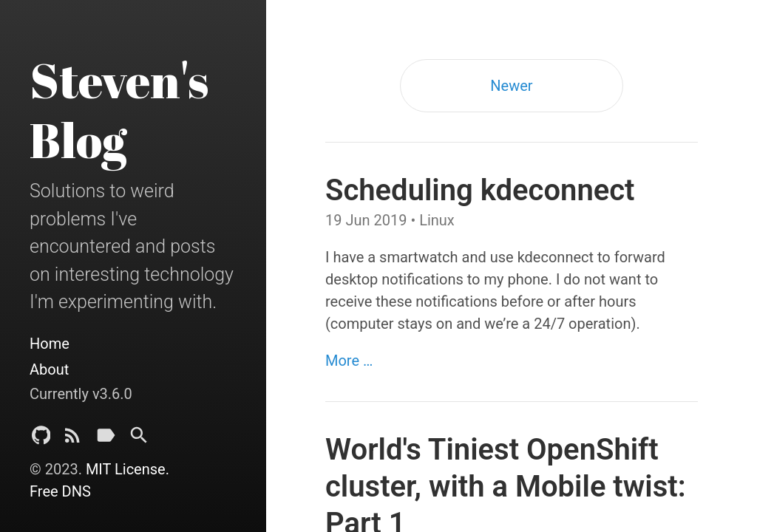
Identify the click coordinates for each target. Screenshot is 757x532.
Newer (511, 86)
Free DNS (60, 491)
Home (50, 344)
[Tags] (106, 439)
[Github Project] (41, 439)
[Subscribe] (72, 439)
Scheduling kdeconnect (480, 190)
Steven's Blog (119, 110)
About (49, 369)
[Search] (139, 439)
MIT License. (128, 469)
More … (349, 361)
